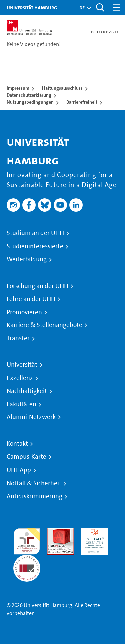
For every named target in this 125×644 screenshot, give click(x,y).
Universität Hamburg (32, 7)
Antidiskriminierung (34, 496)
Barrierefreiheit (82, 102)
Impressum (18, 88)
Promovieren (24, 312)
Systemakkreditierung (27, 558)
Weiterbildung (27, 259)
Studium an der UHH (35, 233)
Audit (53, 532)
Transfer (18, 338)
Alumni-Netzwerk (31, 417)
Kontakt (17, 444)
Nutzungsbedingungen (30, 102)
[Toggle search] (100, 7)
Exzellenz (20, 378)
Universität (22, 365)
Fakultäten (21, 404)
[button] (82, 8)
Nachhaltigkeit (27, 391)
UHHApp (19, 470)
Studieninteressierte (35, 246)
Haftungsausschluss (62, 88)
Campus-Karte (26, 457)
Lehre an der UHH (31, 299)
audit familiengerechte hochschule (27, 540)
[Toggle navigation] (117, 7)
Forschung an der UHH (37, 286)
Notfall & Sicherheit (34, 483)
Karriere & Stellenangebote (44, 325)
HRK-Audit (92, 532)
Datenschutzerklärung (29, 95)
